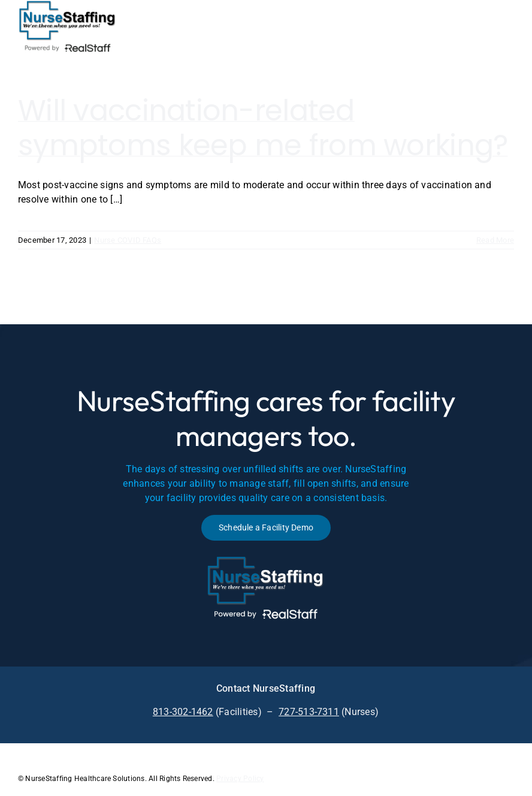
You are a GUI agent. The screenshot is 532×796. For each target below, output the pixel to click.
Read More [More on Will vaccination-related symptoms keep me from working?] (495, 240)
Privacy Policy (240, 779)
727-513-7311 (309, 712)
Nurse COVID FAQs (128, 240)
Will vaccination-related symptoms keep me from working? (263, 128)
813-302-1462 (183, 712)
